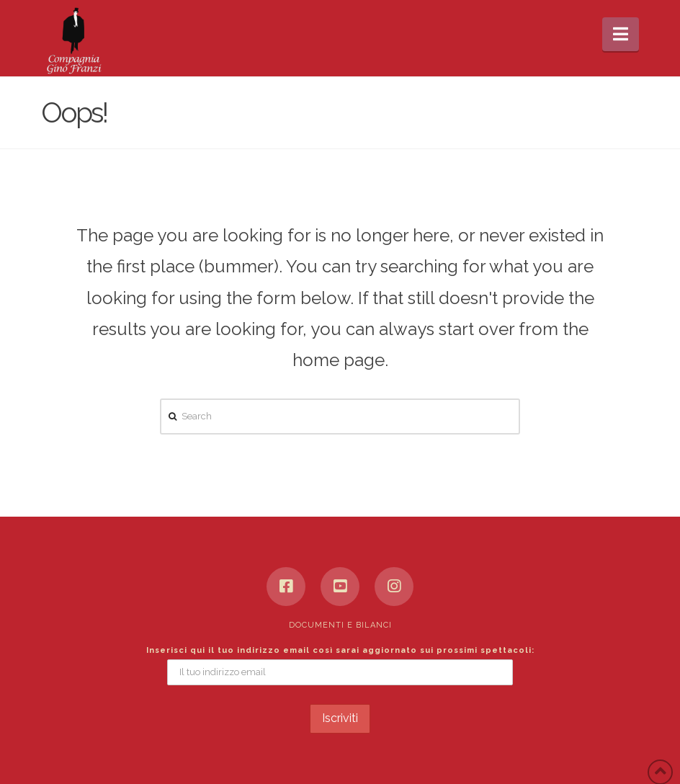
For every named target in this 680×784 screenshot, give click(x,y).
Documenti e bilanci (340, 625)
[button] (621, 34)
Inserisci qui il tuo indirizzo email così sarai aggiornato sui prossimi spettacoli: (340, 650)
